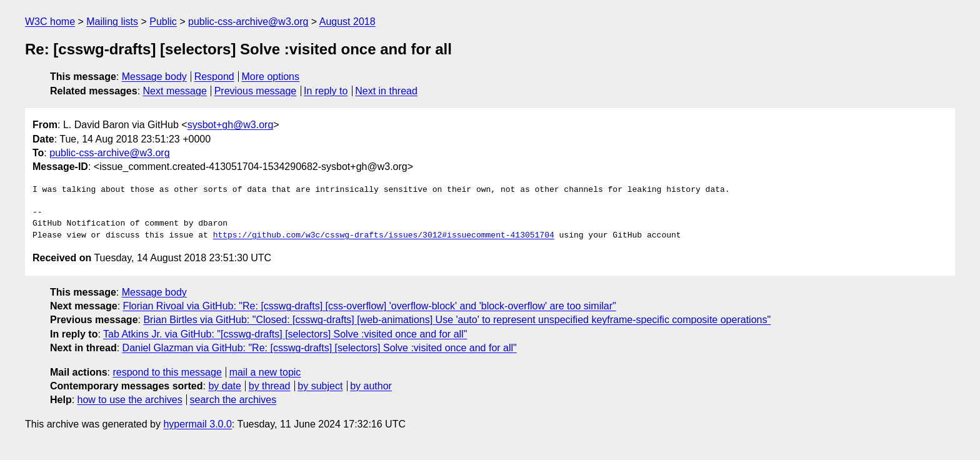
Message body (154, 77)
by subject (320, 386)
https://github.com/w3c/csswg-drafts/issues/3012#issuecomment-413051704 (384, 236)
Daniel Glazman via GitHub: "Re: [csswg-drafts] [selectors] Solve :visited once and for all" (320, 348)
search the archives (233, 400)
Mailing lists (112, 22)
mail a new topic (265, 372)
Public (163, 22)
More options (271, 77)
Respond (214, 77)
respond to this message (167, 372)
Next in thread (386, 91)
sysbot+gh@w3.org (231, 125)
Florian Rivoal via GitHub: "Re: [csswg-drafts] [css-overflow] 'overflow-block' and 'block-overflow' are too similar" (370, 306)
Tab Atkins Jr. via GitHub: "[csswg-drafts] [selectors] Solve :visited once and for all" (285, 334)
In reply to (326, 91)
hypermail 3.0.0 (197, 424)
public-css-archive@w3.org (248, 22)
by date (224, 386)
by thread (270, 386)
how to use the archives (130, 400)
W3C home (50, 22)
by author (371, 386)
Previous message (256, 91)
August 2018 (347, 22)
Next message (175, 91)
